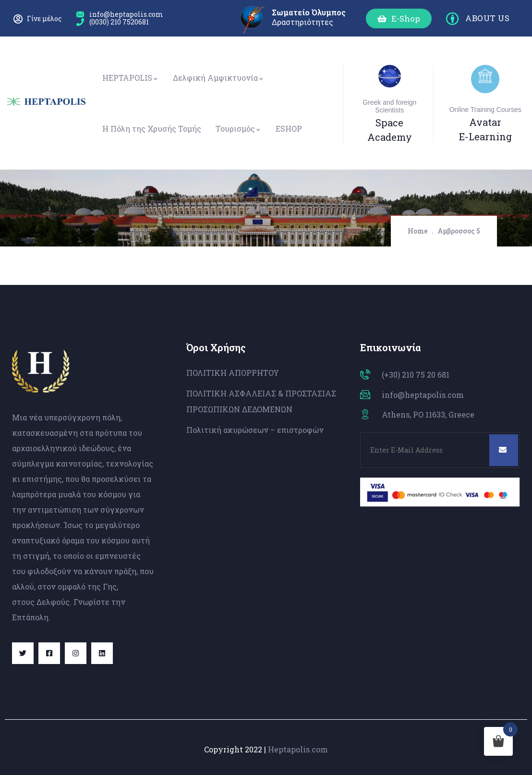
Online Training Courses (485, 110)
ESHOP (289, 129)
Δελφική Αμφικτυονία (218, 78)
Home (418, 231)
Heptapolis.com (298, 749)
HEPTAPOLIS (130, 78)
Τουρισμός (238, 129)
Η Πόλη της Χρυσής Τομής (152, 129)
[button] (399, 18)
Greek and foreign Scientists (389, 106)
